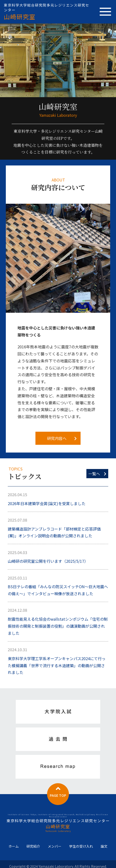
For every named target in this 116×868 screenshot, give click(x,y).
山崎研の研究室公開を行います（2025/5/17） (48, 561)
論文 (104, 846)
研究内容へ (62, 438)
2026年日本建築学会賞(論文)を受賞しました (47, 503)
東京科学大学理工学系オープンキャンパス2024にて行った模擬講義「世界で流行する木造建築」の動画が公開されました (57, 665)
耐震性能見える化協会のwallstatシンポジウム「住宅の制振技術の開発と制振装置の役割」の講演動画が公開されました (58, 626)
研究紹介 (33, 846)
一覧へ (97, 474)
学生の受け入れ (81, 846)
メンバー (55, 846)
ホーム (14, 846)
